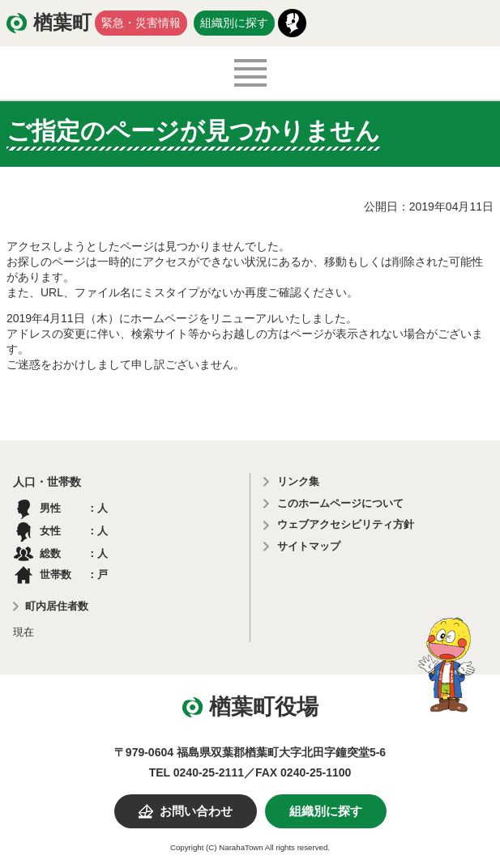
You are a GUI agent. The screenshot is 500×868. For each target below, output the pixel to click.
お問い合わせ (196, 811)
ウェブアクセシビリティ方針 (346, 524)
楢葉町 (62, 23)
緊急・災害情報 (141, 23)
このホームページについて (340, 503)
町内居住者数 (57, 606)
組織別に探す (234, 23)
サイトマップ (309, 546)
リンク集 (298, 481)
